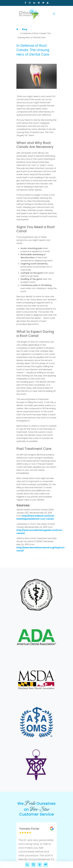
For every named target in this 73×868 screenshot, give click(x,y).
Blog (25, 29)
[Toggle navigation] (54, 14)
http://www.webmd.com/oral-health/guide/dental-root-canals (36, 517)
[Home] (17, 29)
